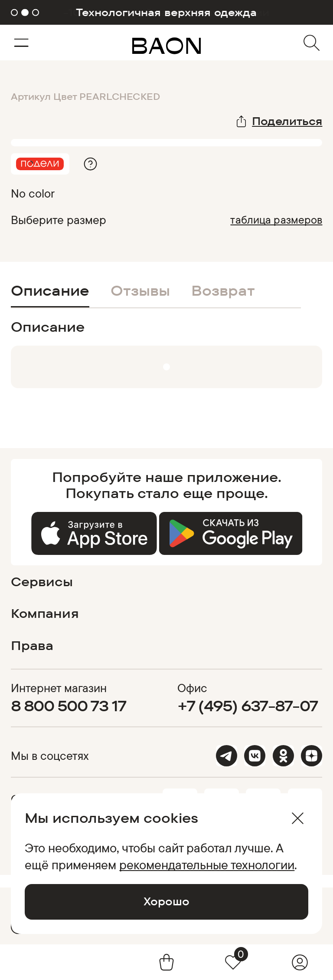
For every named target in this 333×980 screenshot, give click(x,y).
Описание (50, 290)
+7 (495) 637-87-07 (248, 706)
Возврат (223, 290)
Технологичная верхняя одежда (166, 12)
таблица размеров (276, 219)
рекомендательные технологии (207, 865)
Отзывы (140, 290)
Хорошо (166, 901)
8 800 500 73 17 (69, 706)
